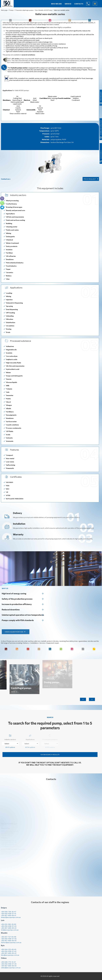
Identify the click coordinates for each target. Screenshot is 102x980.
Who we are (56, 4)
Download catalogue (101, 45)
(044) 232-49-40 (90, 4)
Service (68, 4)
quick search (101, 121)
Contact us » (6, 179)
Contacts (79, 4)
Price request (90, 179)
